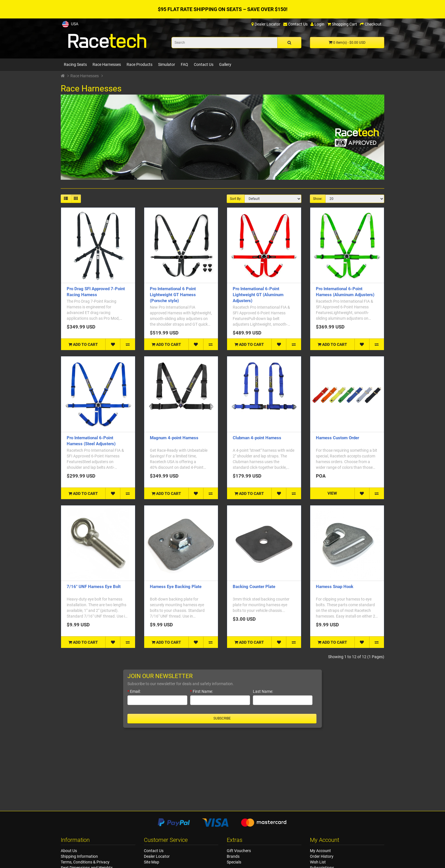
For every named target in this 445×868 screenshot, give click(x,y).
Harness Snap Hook (335, 587)
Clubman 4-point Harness (257, 438)
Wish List (318, 862)
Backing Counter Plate (254, 587)
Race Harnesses (107, 64)
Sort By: (236, 199)
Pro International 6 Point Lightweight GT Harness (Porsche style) (173, 295)
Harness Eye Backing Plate (176, 587)
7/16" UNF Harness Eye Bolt (94, 587)
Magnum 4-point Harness (174, 438)
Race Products (139, 64)
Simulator (167, 64)
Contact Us (204, 64)
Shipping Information (79, 856)
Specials (234, 862)
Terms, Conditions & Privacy (85, 862)
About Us (69, 851)
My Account (320, 851)
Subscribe (222, 718)
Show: (318, 199)
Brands (233, 856)
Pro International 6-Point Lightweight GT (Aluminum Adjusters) (258, 295)
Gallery (225, 64)
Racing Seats (75, 64)
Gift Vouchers (239, 851)
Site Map (152, 862)
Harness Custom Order (337, 438)
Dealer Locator (157, 856)
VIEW (332, 493)
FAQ (184, 64)
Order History (322, 856)
